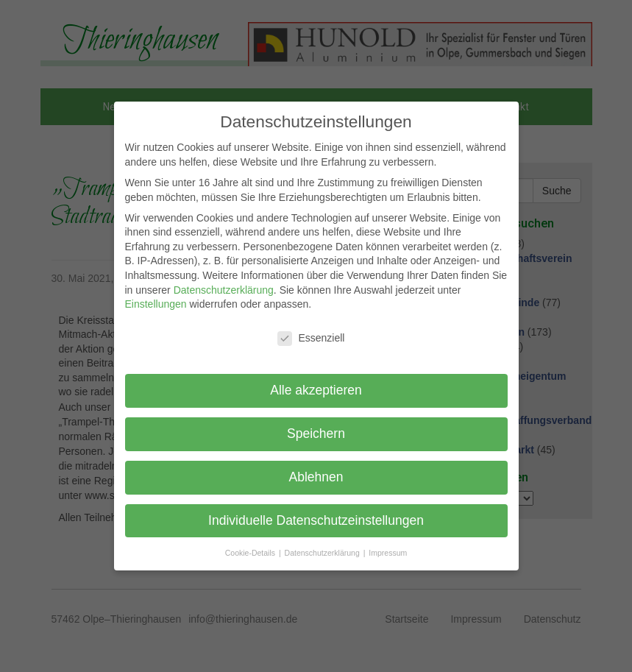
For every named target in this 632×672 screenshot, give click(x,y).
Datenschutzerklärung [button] (323, 553)
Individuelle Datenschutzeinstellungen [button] (316, 520)
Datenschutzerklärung (224, 290)
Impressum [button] (388, 553)
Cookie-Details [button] (251, 553)
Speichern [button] (316, 434)
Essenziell (311, 338)
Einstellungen (156, 304)
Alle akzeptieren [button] (316, 390)
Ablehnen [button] (316, 477)
